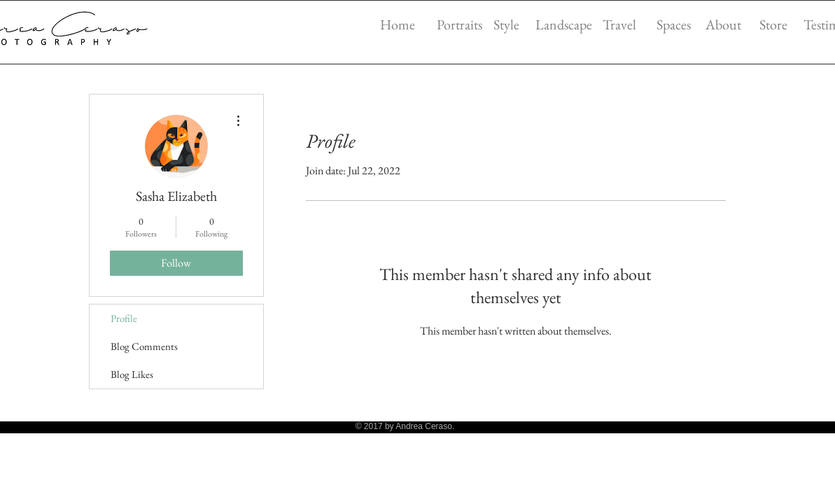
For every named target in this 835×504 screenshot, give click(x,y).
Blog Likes (132, 374)
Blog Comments (144, 346)
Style (506, 24)
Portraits (459, 24)
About (723, 24)
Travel (619, 24)
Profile (124, 318)
